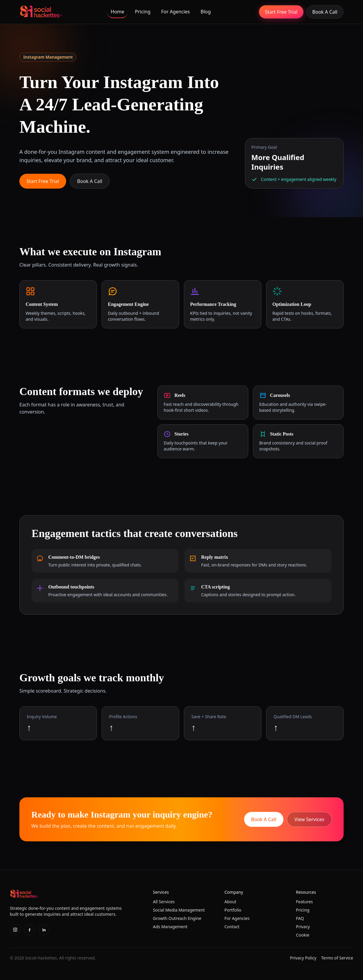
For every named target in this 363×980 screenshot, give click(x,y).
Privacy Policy (303, 958)
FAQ (300, 918)
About (230, 902)
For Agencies (176, 12)
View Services (309, 819)
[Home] (41, 12)
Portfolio (233, 910)
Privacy (303, 927)
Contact (232, 927)
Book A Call (90, 181)
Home (117, 12)
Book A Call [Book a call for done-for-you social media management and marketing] (325, 12)
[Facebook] (30, 930)
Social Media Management (179, 910)
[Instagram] (15, 930)
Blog (206, 12)
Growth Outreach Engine (177, 918)
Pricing (143, 12)
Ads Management (170, 927)
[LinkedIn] (44, 930)
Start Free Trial (281, 12)
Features (304, 902)
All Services (164, 902)
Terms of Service (337, 958)
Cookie (303, 935)
